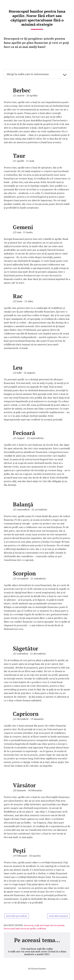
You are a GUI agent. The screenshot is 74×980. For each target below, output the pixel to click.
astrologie (45, 925)
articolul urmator (58, 916)
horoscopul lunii (12, 928)
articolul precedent (17, 916)
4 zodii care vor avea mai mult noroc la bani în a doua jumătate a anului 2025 (37, 953)
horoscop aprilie (28, 928)
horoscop (29, 925)
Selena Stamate (39, 969)
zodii (37, 925)
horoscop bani (57, 925)
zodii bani (41, 928)
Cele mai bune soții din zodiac (37, 949)
